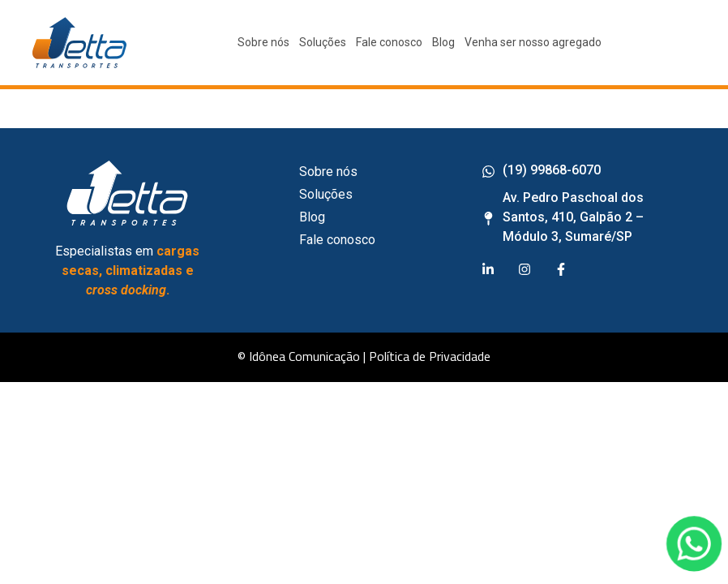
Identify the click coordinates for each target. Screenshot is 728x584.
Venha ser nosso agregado (533, 42)
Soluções (323, 42)
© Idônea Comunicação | (302, 356)
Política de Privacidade (430, 356)
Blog (443, 42)
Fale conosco (389, 42)
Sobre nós (263, 42)
